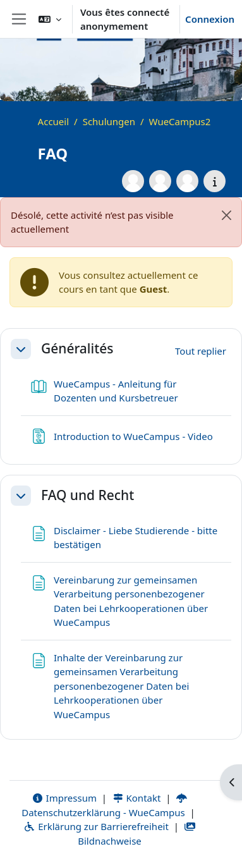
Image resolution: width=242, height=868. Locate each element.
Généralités (77, 349)
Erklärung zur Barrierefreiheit (96, 826)
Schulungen (109, 121)
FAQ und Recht (88, 495)
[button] (50, 19)
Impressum (64, 798)
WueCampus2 (180, 121)
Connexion (210, 19)
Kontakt (136, 798)
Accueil (53, 121)
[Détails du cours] (215, 181)
